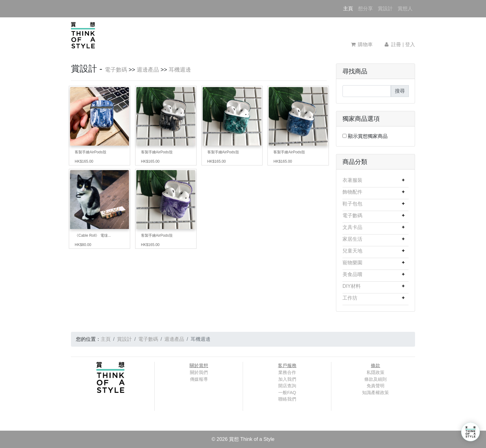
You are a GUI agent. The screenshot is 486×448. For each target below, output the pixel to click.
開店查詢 (287, 386)
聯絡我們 (287, 399)
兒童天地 (352, 251)
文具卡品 (352, 227)
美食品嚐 (352, 274)
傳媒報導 (199, 379)
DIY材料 (352, 286)
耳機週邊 (180, 70)
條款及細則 (376, 379)
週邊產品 (148, 70)
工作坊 (350, 298)
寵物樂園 (352, 263)
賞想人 (405, 9)
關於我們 (199, 372)
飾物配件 (352, 192)
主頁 (349, 8)
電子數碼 (116, 70)
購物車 (362, 44)
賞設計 (385, 9)
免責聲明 (376, 386)
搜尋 (400, 91)
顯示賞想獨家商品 (368, 136)
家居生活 (352, 239)
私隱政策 (376, 372)
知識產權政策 (375, 393)
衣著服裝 (352, 180)
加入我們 (287, 379)
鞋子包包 (352, 204)
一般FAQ (287, 393)
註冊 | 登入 (399, 44)
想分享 (365, 9)
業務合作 (287, 372)
